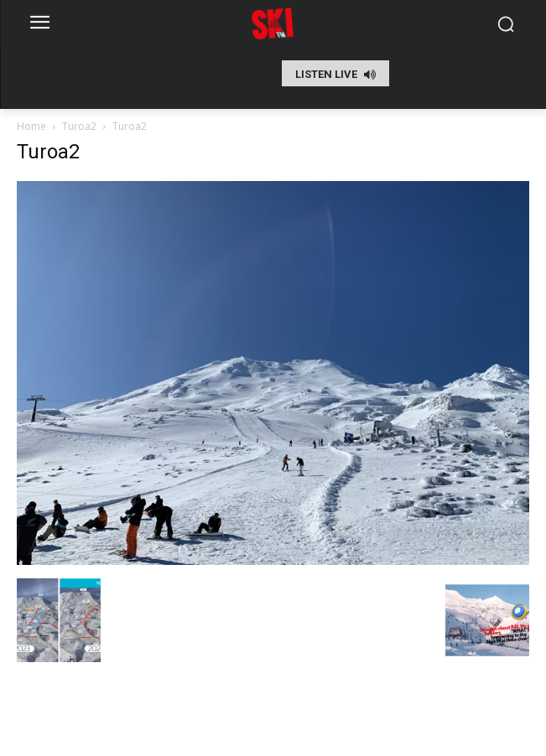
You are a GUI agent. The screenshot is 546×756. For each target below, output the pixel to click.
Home (31, 126)
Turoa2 (79, 126)
